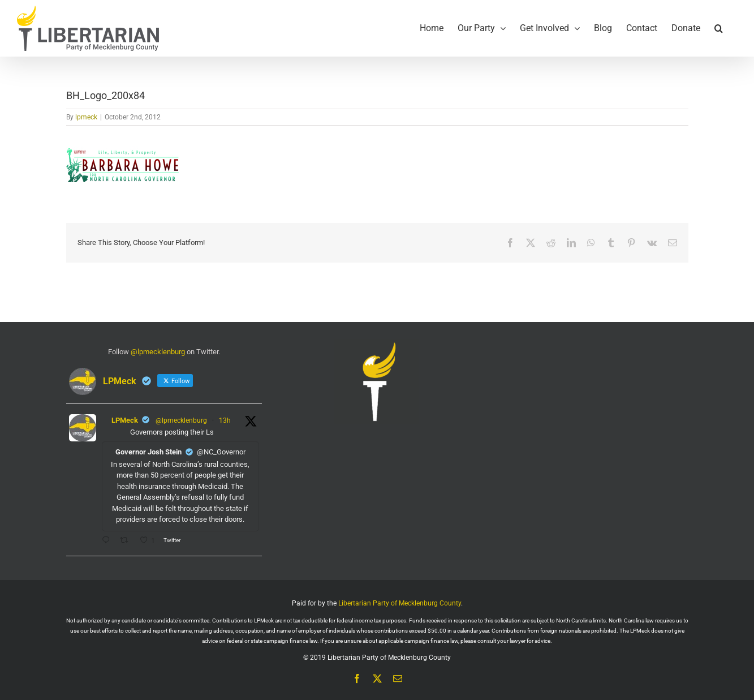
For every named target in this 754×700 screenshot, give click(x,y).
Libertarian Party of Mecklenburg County (400, 603)
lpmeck (86, 117)
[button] (719, 28)
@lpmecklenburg (158, 352)
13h (225, 420)
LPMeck (125, 420)
